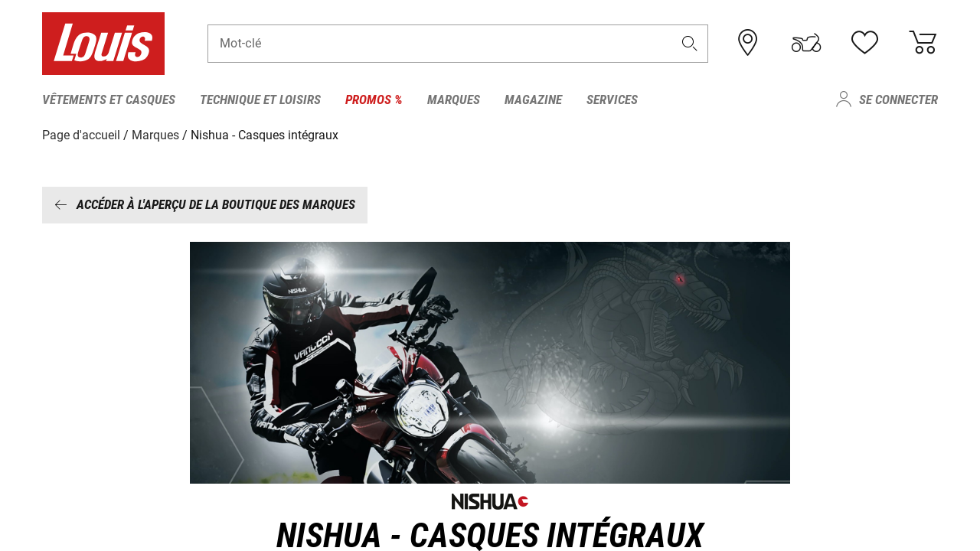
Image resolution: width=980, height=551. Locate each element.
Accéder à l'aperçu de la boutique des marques (205, 204)
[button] (690, 43)
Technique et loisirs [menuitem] (260, 99)
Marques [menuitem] (454, 99)
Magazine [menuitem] (533, 99)
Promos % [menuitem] (374, 99)
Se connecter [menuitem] (898, 99)
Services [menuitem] (612, 99)
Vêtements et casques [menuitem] (109, 99)
